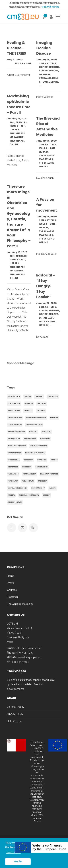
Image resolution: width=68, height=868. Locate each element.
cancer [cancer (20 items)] (27, 397)
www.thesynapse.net (30, 657)
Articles (51, 63)
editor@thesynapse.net (28, 648)
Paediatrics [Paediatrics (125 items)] (13, 474)
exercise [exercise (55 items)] (54, 418)
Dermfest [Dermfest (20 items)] (28, 411)
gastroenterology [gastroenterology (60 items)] (16, 432)
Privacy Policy (15, 714)
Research (12, 597)
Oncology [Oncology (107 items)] (27, 467)
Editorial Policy (16, 707)
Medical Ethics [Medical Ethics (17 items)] (14, 453)
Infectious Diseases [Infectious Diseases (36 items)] (17, 446)
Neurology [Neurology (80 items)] (28, 460)
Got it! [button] (18, 862)
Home (11, 576)
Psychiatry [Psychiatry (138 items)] (13, 481)
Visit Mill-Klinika (51, 7)
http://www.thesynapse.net (28, 680)
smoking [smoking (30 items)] (53, 488)
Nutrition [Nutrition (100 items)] (42, 460)
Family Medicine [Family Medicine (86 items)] (15, 425)
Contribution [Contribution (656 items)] (14, 404)
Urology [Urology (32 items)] (47, 495)
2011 (41, 63)
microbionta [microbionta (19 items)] (14, 460)
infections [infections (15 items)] (45, 439)
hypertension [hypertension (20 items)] (30, 439)
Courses (12, 590)
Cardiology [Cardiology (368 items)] (53, 397)
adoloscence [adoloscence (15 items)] (14, 397)
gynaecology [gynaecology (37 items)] (14, 439)
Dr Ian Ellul (46, 318)
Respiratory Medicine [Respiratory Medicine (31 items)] (17, 488)
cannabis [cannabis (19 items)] (39, 397)
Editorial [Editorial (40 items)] (41, 411)
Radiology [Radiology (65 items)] (43, 481)
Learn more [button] (13, 852)
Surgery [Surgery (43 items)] (11, 495)
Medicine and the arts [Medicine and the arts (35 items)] (35, 453)
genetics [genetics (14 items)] (33, 432)
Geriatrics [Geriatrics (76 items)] (47, 432)
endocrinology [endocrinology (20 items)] (15, 418)
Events (11, 583)
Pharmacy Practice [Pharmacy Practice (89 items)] (49, 474)
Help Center (14, 721)
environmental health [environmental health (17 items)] (36, 418)
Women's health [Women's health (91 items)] (15, 502)
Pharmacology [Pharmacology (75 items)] (29, 474)
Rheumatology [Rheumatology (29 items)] (38, 488)
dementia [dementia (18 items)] (29, 404)
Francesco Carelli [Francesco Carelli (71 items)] (34, 425)
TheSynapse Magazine (20, 604)
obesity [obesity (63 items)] (54, 460)
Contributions (49, 67)
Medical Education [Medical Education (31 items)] (39, 446)
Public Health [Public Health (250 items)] (28, 481)
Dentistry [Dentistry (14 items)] (42, 404)
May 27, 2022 (15, 60)
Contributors (49, 71)
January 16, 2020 (47, 60)
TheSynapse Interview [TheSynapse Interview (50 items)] (29, 495)
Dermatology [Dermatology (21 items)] (14, 411)
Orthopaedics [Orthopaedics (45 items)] (42, 467)
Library (53, 82)
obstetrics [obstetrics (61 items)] (13, 467)
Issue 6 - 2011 (23, 63)
